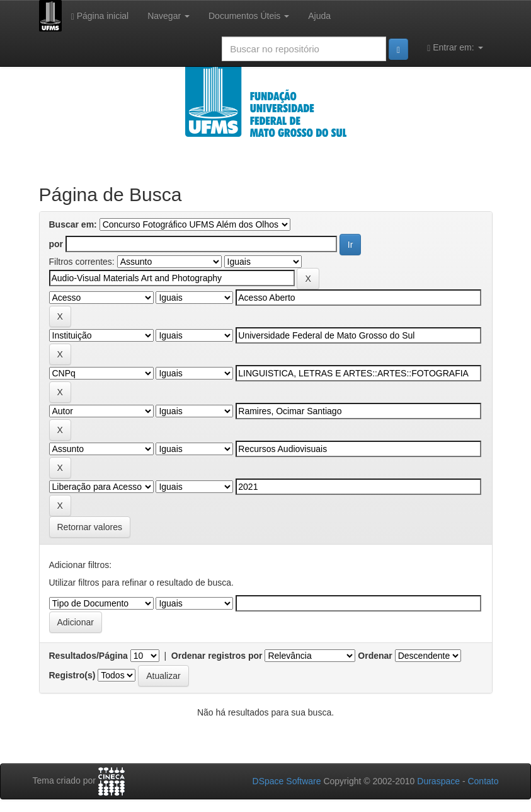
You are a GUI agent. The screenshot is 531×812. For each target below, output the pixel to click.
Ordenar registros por (217, 656)
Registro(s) (72, 675)
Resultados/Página (88, 656)
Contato (483, 781)
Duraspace (438, 781)
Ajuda (319, 16)
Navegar (168, 16)
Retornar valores (90, 527)
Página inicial (100, 16)
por (56, 244)
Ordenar (375, 656)
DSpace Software (287, 781)
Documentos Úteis (249, 16)
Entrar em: (455, 48)
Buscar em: (73, 224)
